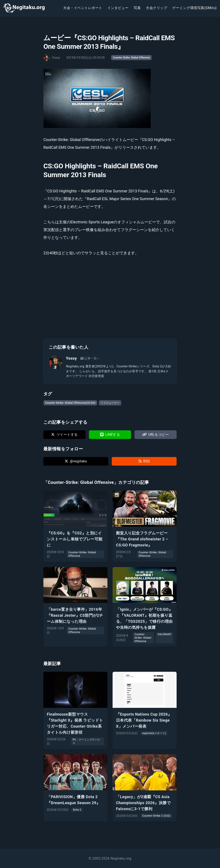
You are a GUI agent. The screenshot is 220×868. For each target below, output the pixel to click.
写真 (137, 8)
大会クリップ (157, 8)
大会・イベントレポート (83, 8)
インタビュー (118, 8)
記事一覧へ (90, 358)
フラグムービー (110, 403)
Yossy (71, 358)
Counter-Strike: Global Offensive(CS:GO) (70, 403)
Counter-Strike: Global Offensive (131, 58)
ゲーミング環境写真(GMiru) (194, 8)
